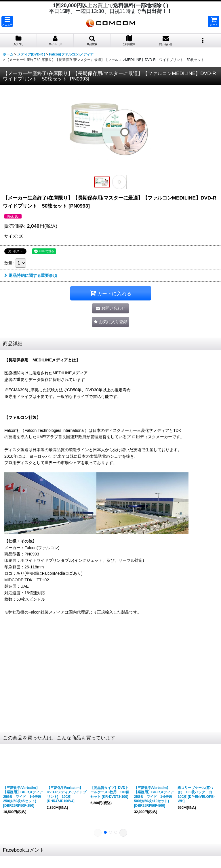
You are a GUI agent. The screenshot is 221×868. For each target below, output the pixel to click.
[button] (7, 21)
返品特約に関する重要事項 (31, 275)
